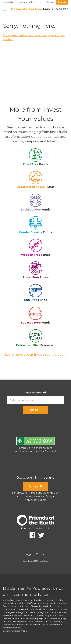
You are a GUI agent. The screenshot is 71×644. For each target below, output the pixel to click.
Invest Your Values (26, 2)
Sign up (51, 2)
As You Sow (9, 2)
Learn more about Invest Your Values (36, 354)
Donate (62, 2)
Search (62, 9)
